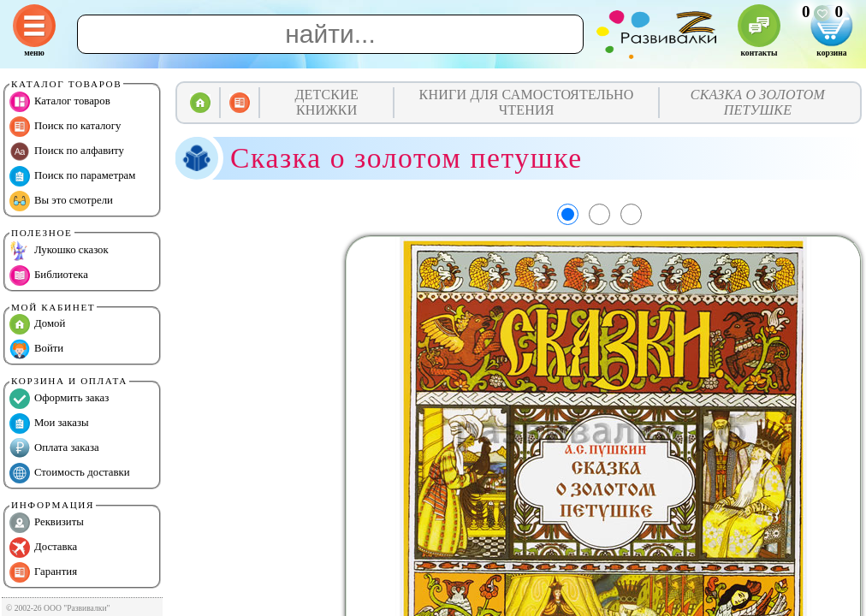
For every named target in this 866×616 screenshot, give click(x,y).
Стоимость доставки (70, 473)
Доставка (43, 548)
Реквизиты (47, 523)
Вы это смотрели (61, 201)
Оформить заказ (59, 399)
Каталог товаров (60, 102)
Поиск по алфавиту (67, 151)
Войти (36, 349)
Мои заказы (49, 423)
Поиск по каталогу (65, 127)
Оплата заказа (54, 448)
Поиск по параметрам (72, 176)
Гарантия (43, 572)
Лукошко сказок (59, 251)
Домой (37, 324)
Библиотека (49, 275)
